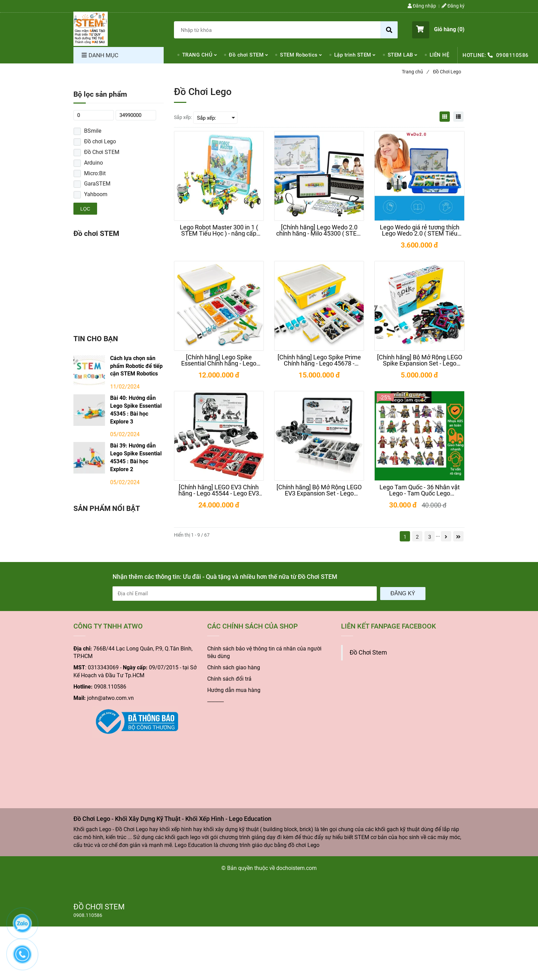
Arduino (93, 163)
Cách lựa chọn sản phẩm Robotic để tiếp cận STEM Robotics (136, 366)
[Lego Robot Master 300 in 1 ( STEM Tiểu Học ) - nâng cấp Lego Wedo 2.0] (219, 230)
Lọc (85, 209)
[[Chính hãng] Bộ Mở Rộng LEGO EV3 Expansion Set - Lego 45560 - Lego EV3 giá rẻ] (319, 490)
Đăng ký (403, 593)
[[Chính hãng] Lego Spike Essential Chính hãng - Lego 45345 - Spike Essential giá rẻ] (219, 360)
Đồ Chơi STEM (102, 152)
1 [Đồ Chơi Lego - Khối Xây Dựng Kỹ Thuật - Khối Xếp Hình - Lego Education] (405, 537)
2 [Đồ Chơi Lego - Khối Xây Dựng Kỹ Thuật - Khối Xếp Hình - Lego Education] (417, 537)
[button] (438, 30)
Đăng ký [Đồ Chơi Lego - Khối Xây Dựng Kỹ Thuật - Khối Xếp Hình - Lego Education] (453, 6)
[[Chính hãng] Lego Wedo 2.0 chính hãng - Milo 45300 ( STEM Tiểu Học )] (319, 230)
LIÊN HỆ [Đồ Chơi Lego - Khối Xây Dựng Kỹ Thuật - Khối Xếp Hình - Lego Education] (440, 55)
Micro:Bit (95, 173)
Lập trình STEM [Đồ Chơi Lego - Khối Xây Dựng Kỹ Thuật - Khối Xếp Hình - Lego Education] (353, 55)
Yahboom (96, 194)
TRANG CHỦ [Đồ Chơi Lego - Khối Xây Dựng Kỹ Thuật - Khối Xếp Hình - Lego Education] (197, 55)
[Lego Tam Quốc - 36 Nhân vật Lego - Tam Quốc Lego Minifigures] (419, 490)
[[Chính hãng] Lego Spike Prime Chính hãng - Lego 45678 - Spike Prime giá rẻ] (319, 360)
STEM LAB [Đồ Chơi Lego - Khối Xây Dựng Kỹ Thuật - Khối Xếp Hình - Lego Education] (400, 55)
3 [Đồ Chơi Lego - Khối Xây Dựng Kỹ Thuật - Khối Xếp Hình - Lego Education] (430, 537)
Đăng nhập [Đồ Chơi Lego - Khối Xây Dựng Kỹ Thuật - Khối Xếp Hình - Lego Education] (422, 6)
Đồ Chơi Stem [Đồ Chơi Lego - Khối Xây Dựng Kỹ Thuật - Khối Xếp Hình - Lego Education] (368, 653)
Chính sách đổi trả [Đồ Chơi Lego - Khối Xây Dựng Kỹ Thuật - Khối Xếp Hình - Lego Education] (229, 679)
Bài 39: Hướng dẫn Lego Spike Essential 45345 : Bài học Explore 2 (136, 457)
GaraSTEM (97, 184)
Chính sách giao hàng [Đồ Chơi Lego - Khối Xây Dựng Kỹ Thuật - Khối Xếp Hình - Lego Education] (234, 667)
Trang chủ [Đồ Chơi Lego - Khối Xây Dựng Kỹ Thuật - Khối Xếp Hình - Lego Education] (415, 72)
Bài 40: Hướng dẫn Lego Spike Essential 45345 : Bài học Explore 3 (136, 410)
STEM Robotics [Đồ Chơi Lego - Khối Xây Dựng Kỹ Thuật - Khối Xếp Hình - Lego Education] (299, 55)
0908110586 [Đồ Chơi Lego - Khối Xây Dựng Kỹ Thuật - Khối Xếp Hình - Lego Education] (512, 55)
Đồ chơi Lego (100, 141)
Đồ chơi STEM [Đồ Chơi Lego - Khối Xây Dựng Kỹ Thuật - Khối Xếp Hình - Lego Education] (246, 55)
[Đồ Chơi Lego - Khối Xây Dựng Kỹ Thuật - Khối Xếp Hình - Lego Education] (91, 29)
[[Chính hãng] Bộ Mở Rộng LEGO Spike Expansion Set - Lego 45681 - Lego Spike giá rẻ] (419, 360)
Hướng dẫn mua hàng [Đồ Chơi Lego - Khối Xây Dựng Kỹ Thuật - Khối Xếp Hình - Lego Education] (234, 690)
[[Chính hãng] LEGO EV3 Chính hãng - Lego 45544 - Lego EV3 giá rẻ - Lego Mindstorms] (219, 490)
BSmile (93, 131)
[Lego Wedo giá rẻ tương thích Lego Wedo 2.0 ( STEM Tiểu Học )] (419, 230)
